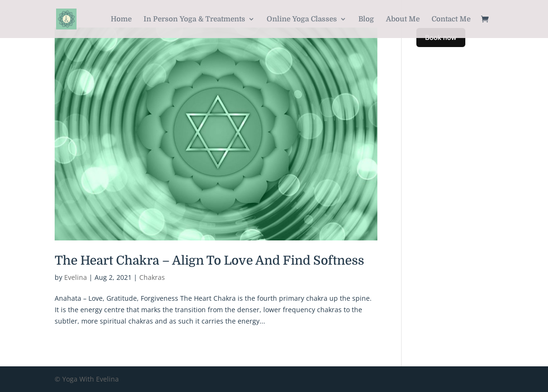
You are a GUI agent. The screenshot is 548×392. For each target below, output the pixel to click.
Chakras (152, 277)
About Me (403, 19)
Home (121, 19)
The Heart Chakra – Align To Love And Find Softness (209, 261)
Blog (366, 19)
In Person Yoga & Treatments (194, 19)
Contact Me (451, 19)
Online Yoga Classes (302, 19)
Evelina (76, 277)
